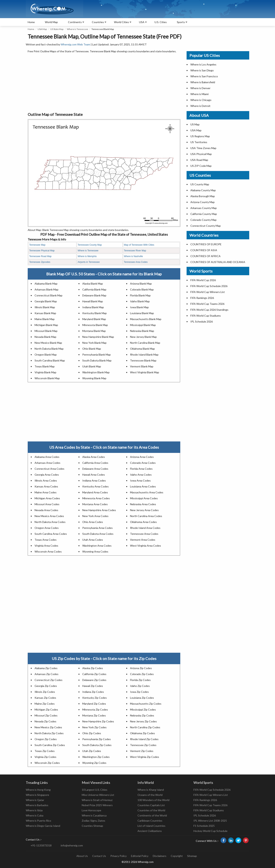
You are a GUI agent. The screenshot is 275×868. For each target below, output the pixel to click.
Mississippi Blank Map (143, 325)
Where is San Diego (202, 70)
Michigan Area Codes (47, 498)
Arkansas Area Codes (47, 463)
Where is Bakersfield (203, 82)
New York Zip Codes (94, 727)
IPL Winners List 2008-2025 (210, 821)
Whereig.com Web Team (75, 44)
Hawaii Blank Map (93, 301)
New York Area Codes (95, 516)
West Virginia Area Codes (146, 546)
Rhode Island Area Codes (145, 528)
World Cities (121, 22)
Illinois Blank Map (45, 307)
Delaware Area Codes (95, 469)
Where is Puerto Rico (38, 821)
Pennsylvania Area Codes (97, 528)
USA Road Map (199, 160)
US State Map (57, 29)
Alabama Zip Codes (46, 668)
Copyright (177, 856)
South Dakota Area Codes (98, 534)
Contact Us (99, 856)
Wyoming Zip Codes (94, 763)
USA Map (42, 29)
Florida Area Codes (141, 469)
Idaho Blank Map (140, 301)
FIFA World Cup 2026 (203, 280)
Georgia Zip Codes (46, 686)
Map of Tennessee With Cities (139, 245)
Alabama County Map (203, 190)
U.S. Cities (161, 22)
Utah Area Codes (93, 540)
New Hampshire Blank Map (98, 337)
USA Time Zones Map (203, 148)
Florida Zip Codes (140, 680)
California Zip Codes (94, 674)
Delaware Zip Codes (94, 680)
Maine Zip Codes (45, 704)
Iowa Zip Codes (139, 692)
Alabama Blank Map (46, 284)
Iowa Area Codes (140, 480)
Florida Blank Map (140, 295)
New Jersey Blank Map (143, 337)
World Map (51, 22)
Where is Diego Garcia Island (43, 826)
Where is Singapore (37, 795)
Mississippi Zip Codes (143, 709)
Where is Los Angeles (203, 64)
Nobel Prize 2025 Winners (97, 805)
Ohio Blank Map (92, 349)
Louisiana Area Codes (143, 486)
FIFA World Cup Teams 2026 (207, 304)
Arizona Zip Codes (141, 668)
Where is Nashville (133, 256)
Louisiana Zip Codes (142, 698)
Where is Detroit (200, 106)
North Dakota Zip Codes (49, 733)
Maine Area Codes (46, 492)
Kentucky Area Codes (95, 486)
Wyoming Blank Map (94, 378)
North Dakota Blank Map (49, 349)
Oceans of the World (150, 795)
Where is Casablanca (94, 815)
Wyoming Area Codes (95, 551)
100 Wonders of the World (153, 800)
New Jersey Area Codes (144, 510)
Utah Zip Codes (92, 751)
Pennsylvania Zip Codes (97, 739)
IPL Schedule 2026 (202, 321)
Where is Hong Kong (38, 790)
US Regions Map (200, 136)
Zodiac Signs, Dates (93, 821)
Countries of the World (151, 810)
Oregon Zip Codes (46, 739)
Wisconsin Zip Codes (47, 763)
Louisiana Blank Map (142, 313)
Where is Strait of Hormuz (97, 800)
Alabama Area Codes (47, 457)
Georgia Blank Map (46, 301)
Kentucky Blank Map (95, 313)
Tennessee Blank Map (143, 360)
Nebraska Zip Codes (142, 715)
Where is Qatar (35, 800)
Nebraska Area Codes (143, 504)
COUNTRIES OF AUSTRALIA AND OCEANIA (218, 262)
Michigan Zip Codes (46, 709)
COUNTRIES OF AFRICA (205, 256)
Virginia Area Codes (46, 546)
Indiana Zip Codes (93, 692)
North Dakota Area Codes (50, 522)
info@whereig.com (72, 845)
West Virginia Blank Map (145, 372)
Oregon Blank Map (46, 355)
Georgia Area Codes (47, 475)
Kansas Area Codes (46, 486)
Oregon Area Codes (47, 528)
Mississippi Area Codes (144, 498)
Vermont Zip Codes (142, 751)
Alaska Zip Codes (93, 668)
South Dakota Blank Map (97, 360)
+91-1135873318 (41, 845)
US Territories (199, 142)
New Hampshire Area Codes (99, 510)
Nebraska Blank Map (142, 331)
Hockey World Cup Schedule (210, 831)
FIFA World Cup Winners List (208, 292)
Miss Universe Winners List (98, 795)
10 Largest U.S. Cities (95, 790)
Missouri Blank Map (46, 331)
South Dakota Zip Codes (97, 745)
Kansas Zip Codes (45, 698)
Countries (98, 22)
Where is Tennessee (77, 29)
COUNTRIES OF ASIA (204, 250)
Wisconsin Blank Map (47, 378)
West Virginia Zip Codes (145, 757)
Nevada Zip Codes (45, 721)
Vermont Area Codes (143, 540)
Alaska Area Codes (94, 457)
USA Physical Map (201, 154)
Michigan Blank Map (46, 325)
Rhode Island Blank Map (144, 355)
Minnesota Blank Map (95, 325)
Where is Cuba (35, 815)
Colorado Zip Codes (142, 674)
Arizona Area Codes (142, 457)
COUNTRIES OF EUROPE (206, 244)
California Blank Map (94, 289)
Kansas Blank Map (45, 313)
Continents (75, 22)
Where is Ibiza (34, 810)
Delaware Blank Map (94, 295)
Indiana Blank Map (93, 307)
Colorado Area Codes (143, 463)
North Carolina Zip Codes (145, 727)
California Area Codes (95, 463)
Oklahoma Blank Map (142, 349)
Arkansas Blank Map (47, 289)
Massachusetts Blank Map (146, 319)
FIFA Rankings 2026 (202, 298)
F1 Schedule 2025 (204, 826)
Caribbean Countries (150, 821)
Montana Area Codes (95, 504)
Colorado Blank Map (142, 289)
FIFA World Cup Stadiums (206, 316)
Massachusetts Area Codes (147, 492)
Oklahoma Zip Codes (142, 733)
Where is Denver (200, 88)
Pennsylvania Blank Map (97, 355)
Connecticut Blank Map (49, 295)
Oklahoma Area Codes (143, 522)
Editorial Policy (140, 856)
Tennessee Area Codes (136, 262)
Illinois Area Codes (46, 480)
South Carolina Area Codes (51, 534)
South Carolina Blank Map (50, 360)
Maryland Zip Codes (94, 704)
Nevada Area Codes (46, 510)
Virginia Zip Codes (45, 757)
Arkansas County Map (204, 208)
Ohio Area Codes (93, 522)
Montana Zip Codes (94, 715)
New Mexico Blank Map (48, 343)
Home (31, 22)
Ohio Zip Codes (92, 733)
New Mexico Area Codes (49, 516)
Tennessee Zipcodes (40, 262)
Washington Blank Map (96, 372)
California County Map (204, 214)
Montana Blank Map (94, 331)
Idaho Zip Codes (140, 686)
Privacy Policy (118, 856)
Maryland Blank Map (94, 319)
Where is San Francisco (204, 76)
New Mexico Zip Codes (48, 727)
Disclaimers (160, 856)
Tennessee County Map (90, 245)
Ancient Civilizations (150, 831)
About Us (82, 856)
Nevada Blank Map (45, 337)
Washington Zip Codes (96, 757)
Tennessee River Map (135, 251)
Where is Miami (199, 94)
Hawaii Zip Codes (93, 686)
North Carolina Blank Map (145, 343)
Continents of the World (152, 815)
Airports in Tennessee (89, 262)
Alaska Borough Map (203, 196)
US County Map (200, 184)
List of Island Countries (151, 826)
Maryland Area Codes (95, 492)
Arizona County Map (203, 202)
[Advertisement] (104, 83)
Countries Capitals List (151, 805)
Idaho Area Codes (141, 475)
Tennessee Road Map (40, 256)
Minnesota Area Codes (96, 498)
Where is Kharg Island (151, 790)
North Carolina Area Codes (146, 516)
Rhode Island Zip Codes (144, 739)
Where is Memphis (87, 256)
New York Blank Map (94, 343)
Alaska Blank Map (93, 284)
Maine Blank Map (45, 319)
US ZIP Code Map (201, 166)
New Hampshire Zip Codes (98, 721)
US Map (195, 124)
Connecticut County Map (206, 226)
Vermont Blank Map (142, 366)
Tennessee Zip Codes (143, 745)
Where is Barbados (37, 805)
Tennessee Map (37, 245)
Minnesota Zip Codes (95, 709)
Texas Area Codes (46, 540)
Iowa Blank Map (139, 307)
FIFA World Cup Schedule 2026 (209, 286)
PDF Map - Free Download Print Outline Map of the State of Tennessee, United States (104, 234)
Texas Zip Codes (45, 751)
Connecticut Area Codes (49, 469)
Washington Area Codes (97, 546)
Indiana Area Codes (94, 480)
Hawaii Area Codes (94, 475)
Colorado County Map (203, 220)
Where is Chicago (201, 100)
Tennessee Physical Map (42, 251)
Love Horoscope (91, 810)
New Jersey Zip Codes (143, 721)
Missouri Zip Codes (46, 715)
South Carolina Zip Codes (50, 745)
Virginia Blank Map (45, 372)
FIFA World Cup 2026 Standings (209, 310)
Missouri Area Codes (47, 504)
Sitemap (192, 856)
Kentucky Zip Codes (95, 698)
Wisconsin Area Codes (48, 551)
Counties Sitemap (92, 826)
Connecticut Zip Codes (49, 680)
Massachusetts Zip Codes (146, 704)
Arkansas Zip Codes (47, 674)
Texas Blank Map (45, 366)
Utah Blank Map (92, 366)
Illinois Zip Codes (45, 692)
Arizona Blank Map (141, 284)
